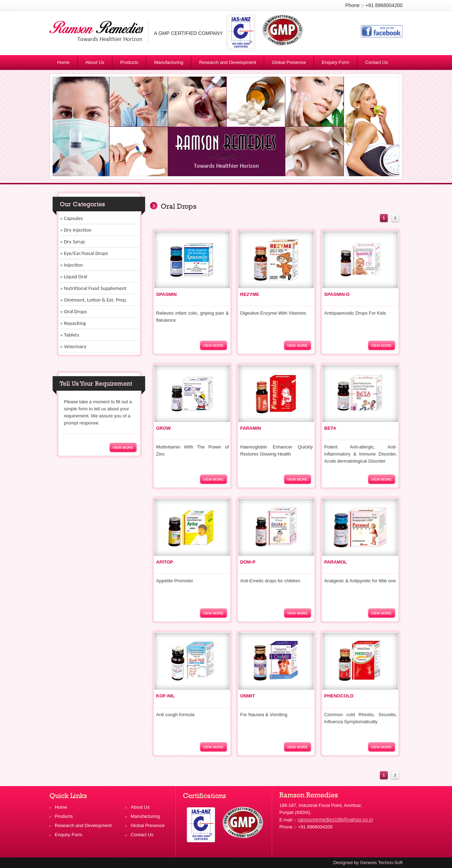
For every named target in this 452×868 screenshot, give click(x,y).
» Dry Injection (76, 230)
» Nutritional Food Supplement (93, 288)
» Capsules (72, 218)
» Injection (71, 265)
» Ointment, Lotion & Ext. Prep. (94, 300)
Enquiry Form (335, 62)
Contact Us (376, 62)
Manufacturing (168, 62)
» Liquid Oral (74, 277)
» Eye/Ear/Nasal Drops (84, 253)
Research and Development (228, 62)
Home (63, 62)
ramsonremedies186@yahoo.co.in (335, 820)
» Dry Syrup (72, 242)
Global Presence (289, 62)
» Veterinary (73, 346)
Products (132, 64)
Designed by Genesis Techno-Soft (368, 863)
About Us (95, 62)
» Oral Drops (73, 311)
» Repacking (73, 323)
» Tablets (70, 335)
